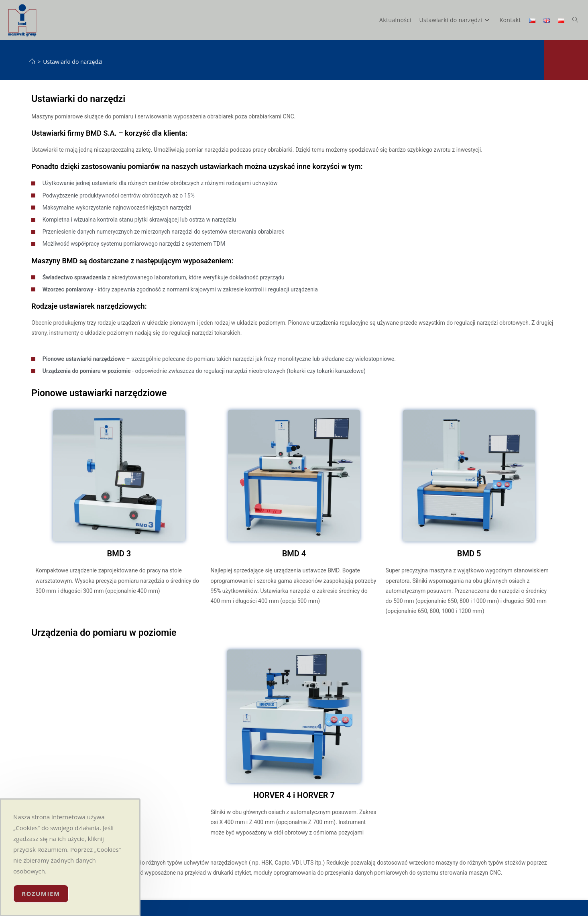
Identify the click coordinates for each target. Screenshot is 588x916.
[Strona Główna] (32, 62)
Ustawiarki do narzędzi (73, 62)
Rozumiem (41, 894)
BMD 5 (469, 554)
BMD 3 (119, 554)
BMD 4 (294, 554)
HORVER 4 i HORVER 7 (294, 795)
